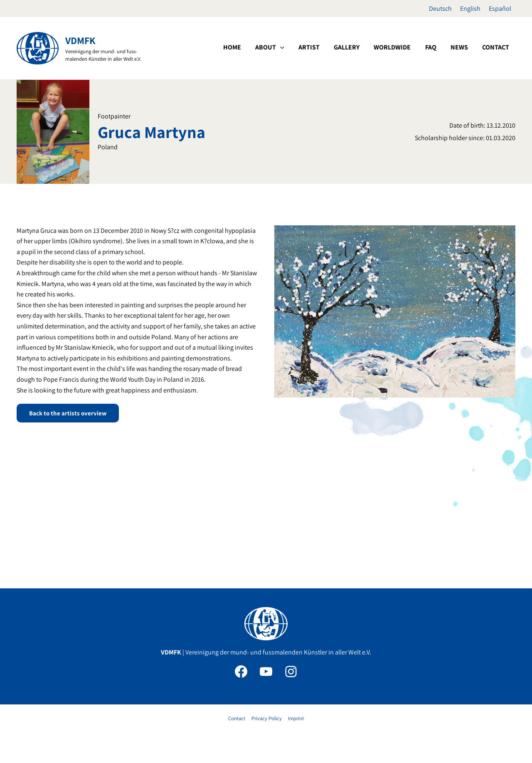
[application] (329, 47)
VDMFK (80, 40)
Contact (238, 718)
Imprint (295, 718)
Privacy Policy (267, 718)
